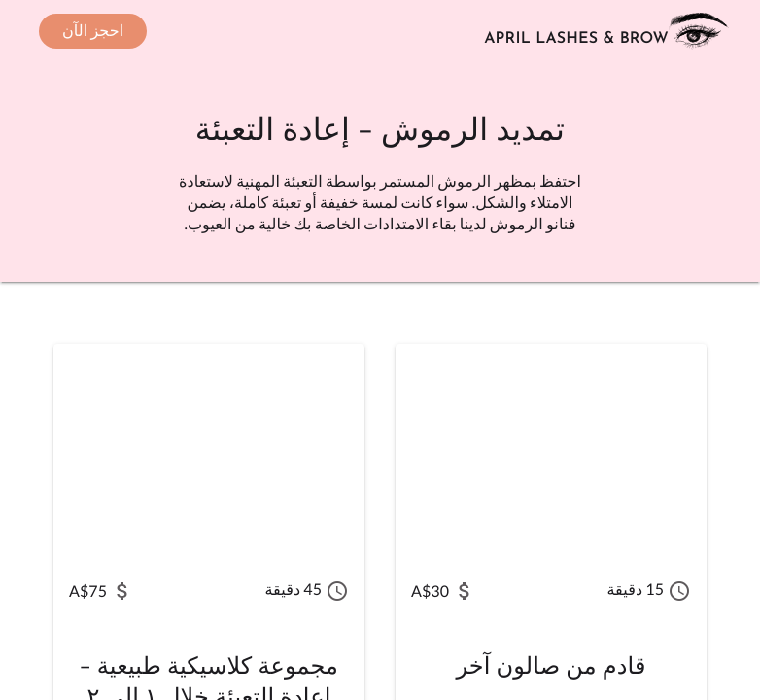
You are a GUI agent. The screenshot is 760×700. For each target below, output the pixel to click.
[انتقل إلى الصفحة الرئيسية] (610, 31)
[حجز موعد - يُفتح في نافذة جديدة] (93, 31)
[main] (380, 381)
